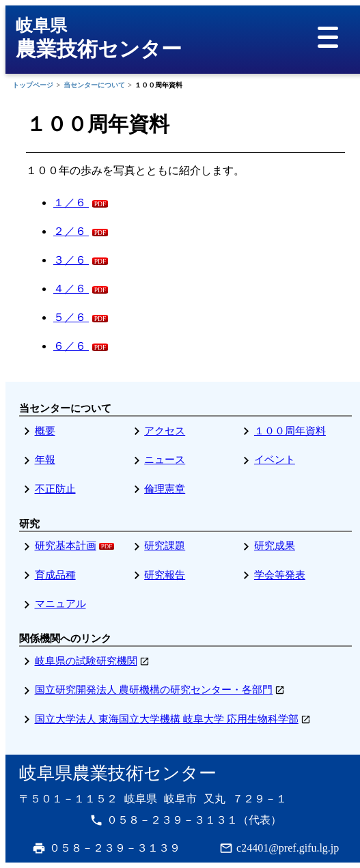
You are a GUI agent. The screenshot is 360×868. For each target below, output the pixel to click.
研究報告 (165, 575)
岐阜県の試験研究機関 (86, 661)
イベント (275, 460)
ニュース (165, 460)
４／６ (71, 289)
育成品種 (55, 575)
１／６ (71, 202)
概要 (45, 431)
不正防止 (55, 489)
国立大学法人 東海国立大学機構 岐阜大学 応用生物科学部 (167, 719)
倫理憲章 (165, 489)
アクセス (165, 431)
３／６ (71, 260)
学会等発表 (280, 575)
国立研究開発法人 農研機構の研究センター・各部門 (154, 690)
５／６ (71, 317)
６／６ (71, 346)
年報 (45, 460)
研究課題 (165, 546)
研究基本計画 (66, 546)
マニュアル (60, 604)
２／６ (71, 231)
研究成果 (275, 546)
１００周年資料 (290, 431)
